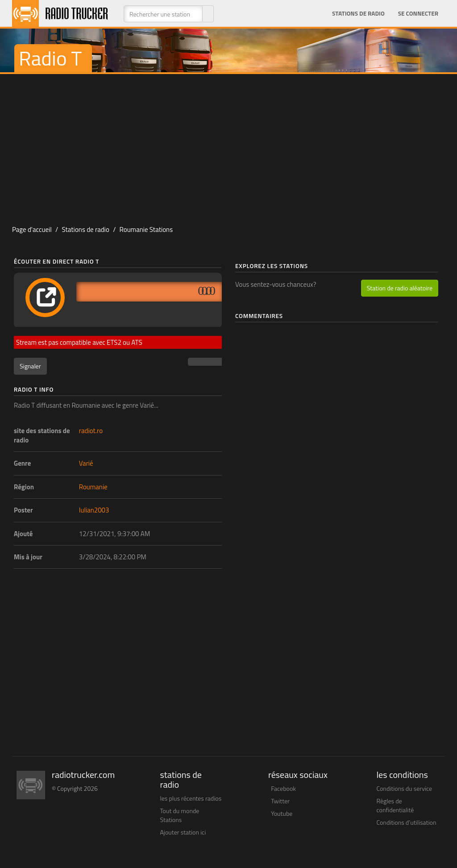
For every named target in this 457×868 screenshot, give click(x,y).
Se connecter (418, 13)
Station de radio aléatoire (400, 288)
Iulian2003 (94, 510)
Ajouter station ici (183, 832)
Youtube (282, 813)
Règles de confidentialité (395, 805)
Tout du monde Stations (180, 815)
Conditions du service (405, 788)
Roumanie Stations (146, 229)
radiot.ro (91, 431)
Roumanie (93, 487)
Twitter (280, 801)
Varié (86, 463)
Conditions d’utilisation (407, 822)
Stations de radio (358, 13)
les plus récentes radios (191, 798)
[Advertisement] (228, 145)
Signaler (30, 366)
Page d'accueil (32, 229)
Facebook (283, 788)
